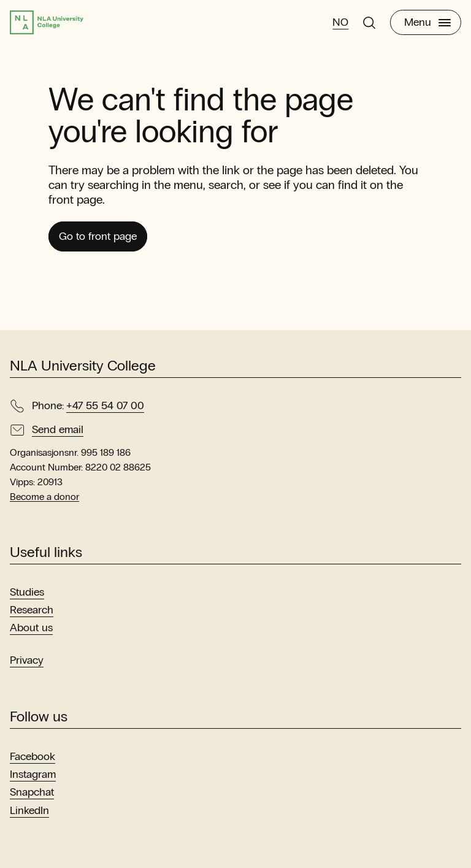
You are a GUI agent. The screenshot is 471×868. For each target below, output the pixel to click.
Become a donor (44, 497)
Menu (427, 22)
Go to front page (98, 236)
